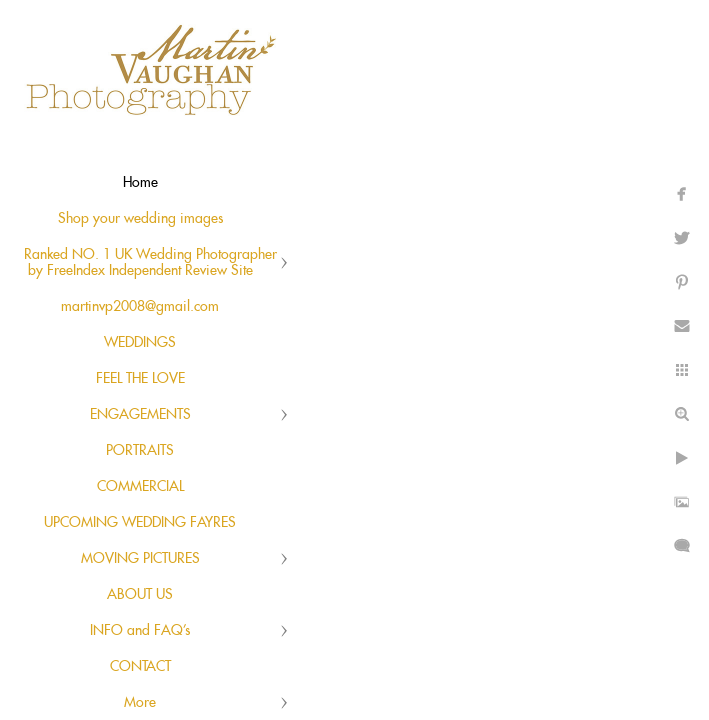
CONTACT (140, 667)
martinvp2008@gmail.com (140, 307)
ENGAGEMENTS (140, 415)
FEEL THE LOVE (140, 379)
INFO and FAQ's (140, 631)
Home (140, 183)
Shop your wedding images (140, 219)
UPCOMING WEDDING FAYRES (140, 523)
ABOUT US (140, 595)
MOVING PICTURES (140, 559)
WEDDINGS (140, 343)
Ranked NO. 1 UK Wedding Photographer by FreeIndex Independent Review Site (150, 263)
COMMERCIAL (140, 487)
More (140, 703)
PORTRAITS (140, 451)
